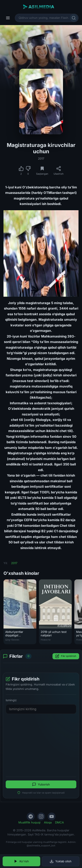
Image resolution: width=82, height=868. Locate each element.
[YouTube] (52, 816)
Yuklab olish (61, 861)
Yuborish (41, 784)
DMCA (59, 822)
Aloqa (48, 822)
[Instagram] (41, 816)
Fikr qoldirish (66, 656)
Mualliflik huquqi (29, 822)
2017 (41, 158)
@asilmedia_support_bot (41, 846)
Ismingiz (11, 700)
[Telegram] (31, 816)
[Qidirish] (74, 18)
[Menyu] (8, 18)
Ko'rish (21, 861)
